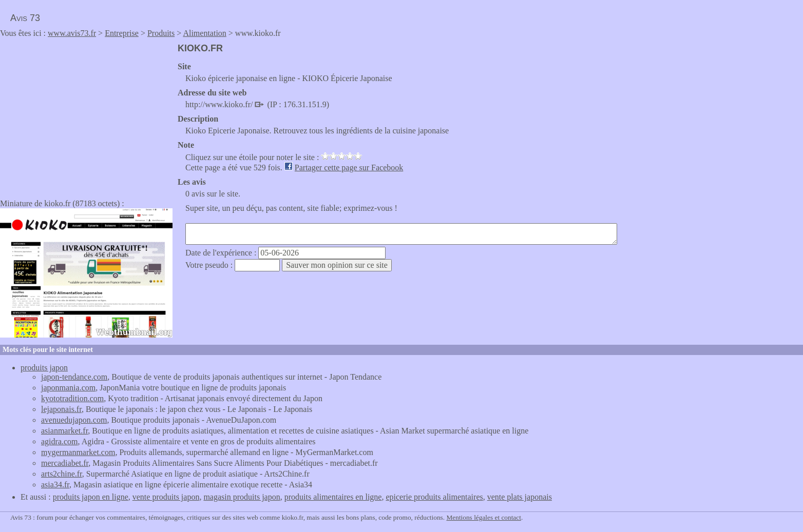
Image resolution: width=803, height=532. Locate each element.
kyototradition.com (72, 398)
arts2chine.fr (62, 474)
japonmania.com (68, 388)
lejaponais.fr (61, 409)
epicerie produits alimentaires (434, 497)
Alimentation (204, 33)
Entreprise (122, 33)
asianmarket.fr (64, 431)
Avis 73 (25, 18)
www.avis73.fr (72, 33)
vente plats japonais (520, 497)
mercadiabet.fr (65, 463)
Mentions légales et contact (483, 517)
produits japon (44, 368)
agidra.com (60, 441)
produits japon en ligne (91, 497)
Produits (161, 33)
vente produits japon (166, 497)
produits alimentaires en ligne (333, 497)
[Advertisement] (86, 115)
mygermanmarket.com (78, 452)
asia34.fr (55, 485)
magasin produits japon (242, 497)
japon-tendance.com (74, 377)
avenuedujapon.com (74, 420)
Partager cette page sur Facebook (349, 168)
